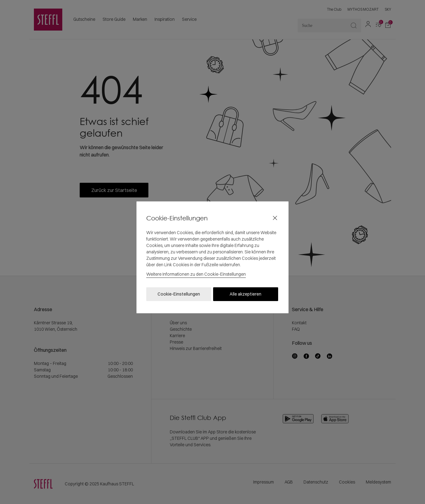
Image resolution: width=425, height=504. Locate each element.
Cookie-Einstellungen (179, 294)
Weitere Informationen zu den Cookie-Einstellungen (196, 274)
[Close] (275, 218)
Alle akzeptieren (245, 294)
